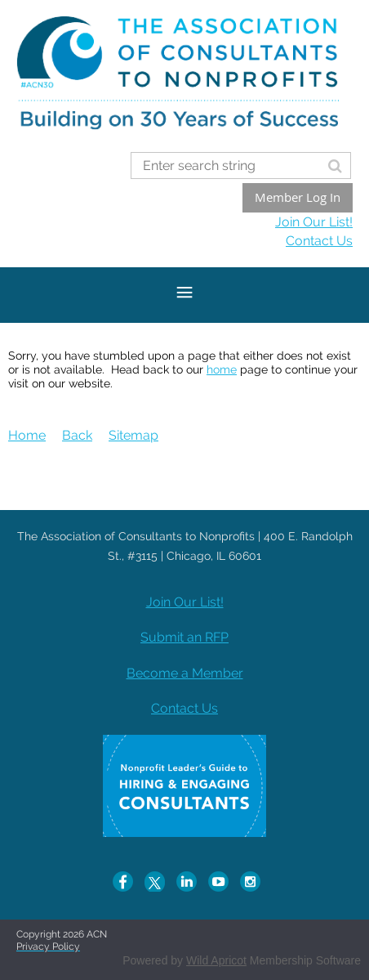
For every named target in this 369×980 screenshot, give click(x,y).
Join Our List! (314, 222)
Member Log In (298, 197)
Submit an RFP (184, 637)
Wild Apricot (216, 960)
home (222, 369)
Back (77, 435)
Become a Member (185, 673)
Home (27, 435)
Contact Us (319, 241)
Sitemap (133, 435)
